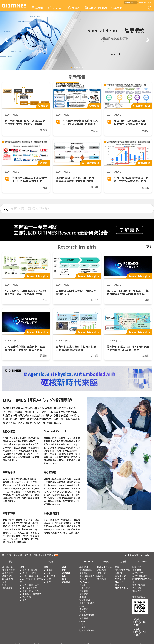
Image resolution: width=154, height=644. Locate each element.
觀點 (64, 570)
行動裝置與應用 (87, 615)
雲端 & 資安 (120, 576)
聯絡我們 (137, 591)
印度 (49, 573)
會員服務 (137, 570)
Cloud (82, 606)
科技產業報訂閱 (140, 576)
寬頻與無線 (85, 600)
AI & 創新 (119, 582)
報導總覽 (66, 573)
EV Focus (84, 582)
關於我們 (6, 555)
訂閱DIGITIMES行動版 (142, 581)
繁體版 (128, 2)
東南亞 (50, 570)
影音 (102, 8)
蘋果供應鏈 (8, 573)
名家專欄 (101, 570)
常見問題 (47, 555)
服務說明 (18, 555)
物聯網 (83, 597)
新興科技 (84, 585)
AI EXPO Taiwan (122, 588)
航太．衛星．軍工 (31, 585)
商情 (64, 579)
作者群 (100, 576)
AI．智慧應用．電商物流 (32, 581)
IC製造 (83, 627)
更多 (115, 54)
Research (56, 8)
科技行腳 (101, 573)
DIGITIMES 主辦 (122, 570)
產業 (22, 567)
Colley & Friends (105, 567)
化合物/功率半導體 (88, 576)
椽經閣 (74, 8)
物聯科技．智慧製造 (32, 594)
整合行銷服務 (139, 585)
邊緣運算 (84, 573)
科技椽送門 (8, 579)
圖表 (25, 600)
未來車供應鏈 (9, 570)
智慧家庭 (84, 594)
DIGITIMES (142, 561)
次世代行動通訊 (87, 603)
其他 (117, 585)
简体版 (134, 2)
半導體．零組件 (30, 570)
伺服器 (83, 612)
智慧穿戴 (84, 618)
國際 (49, 579)
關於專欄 (101, 579)
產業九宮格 (8, 576)
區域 (46, 567)
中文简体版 (133, 555)
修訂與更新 (8, 588)
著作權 (28, 555)
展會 (4, 582)
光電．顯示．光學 (31, 591)
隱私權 (37, 555)
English (146, 555)
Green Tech (85, 579)
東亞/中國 (51, 576)
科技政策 (27, 597)
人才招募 (137, 588)
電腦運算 (84, 609)
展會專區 (66, 582)
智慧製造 (84, 591)
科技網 (37, 8)
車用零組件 (85, 567)
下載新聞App (139, 597)
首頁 (11, 561)
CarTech (83, 621)
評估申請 (143, 2)
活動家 (90, 8)
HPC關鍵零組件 (87, 570)
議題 (64, 567)
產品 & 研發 (120, 579)
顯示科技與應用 (87, 630)
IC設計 (83, 624)
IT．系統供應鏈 (30, 588)
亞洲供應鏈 (85, 588)
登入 (150, 2)
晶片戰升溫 (8, 567)
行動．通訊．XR (30, 576)
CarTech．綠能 (29, 573)
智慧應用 (119, 573)
